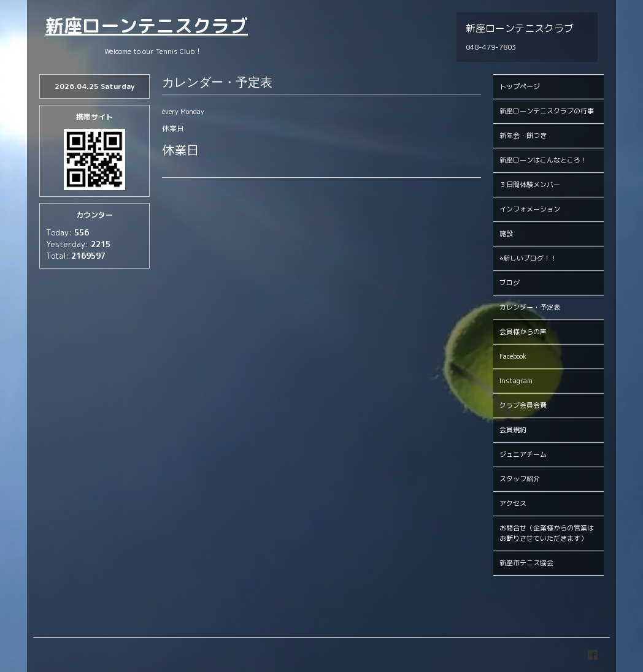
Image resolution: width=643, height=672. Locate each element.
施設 (506, 234)
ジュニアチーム (523, 454)
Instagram (516, 381)
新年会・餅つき (523, 136)
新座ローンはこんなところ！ (543, 160)
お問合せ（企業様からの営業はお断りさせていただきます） (547, 533)
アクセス (513, 503)
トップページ (520, 86)
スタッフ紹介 (520, 479)
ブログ (510, 283)
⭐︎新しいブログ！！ (528, 258)
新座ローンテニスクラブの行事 (547, 111)
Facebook (513, 356)
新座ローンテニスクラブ (147, 26)
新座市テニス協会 (526, 563)
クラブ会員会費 (523, 405)
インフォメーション (530, 209)
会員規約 (513, 430)
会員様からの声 (523, 332)
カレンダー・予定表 (530, 307)
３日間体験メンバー (530, 185)
